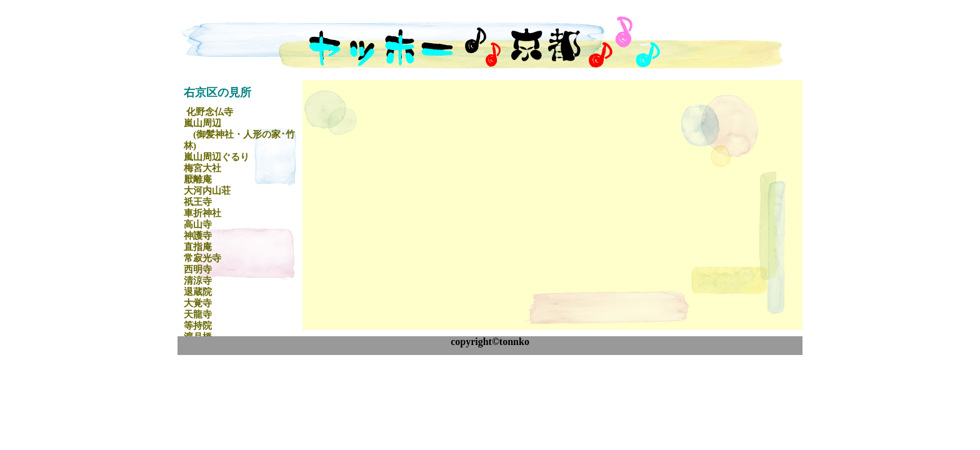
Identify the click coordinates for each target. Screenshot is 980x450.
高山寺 (198, 224)
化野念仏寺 (210, 112)
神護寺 (198, 236)
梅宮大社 (202, 168)
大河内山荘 (207, 191)
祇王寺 (198, 202)
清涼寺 (198, 281)
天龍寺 (198, 314)
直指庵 (198, 247)
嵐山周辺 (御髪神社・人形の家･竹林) (239, 134)
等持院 (198, 326)
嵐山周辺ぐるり (217, 157)
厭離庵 (198, 179)
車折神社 (202, 213)
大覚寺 (198, 303)
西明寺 (198, 269)
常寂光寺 (202, 258)
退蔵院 (198, 292)
